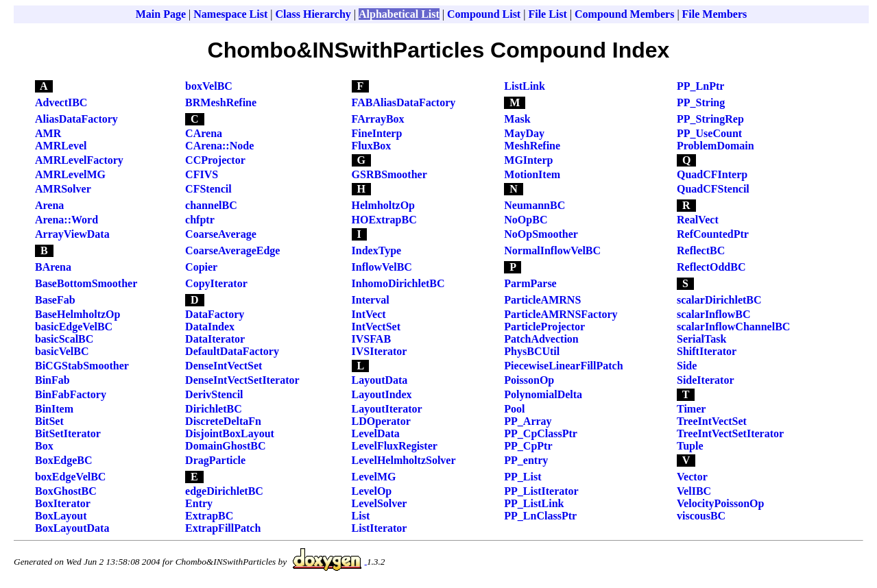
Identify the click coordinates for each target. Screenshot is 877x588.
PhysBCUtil (532, 351)
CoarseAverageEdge (232, 250)
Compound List (484, 14)
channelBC (211, 205)
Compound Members (624, 14)
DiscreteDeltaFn (223, 421)
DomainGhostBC (225, 446)
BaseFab (55, 300)
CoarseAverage (221, 234)
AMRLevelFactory (79, 160)
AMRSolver (63, 189)
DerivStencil (214, 394)
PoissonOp (529, 380)
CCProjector (215, 160)
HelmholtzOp (383, 205)
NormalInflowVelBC (552, 250)
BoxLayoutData (72, 528)
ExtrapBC (209, 516)
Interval (371, 300)
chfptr (200, 220)
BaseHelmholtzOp (77, 314)
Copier (201, 267)
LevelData (376, 433)
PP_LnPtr (700, 86)
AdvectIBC (61, 102)
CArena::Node (219, 146)
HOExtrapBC (384, 220)
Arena (49, 205)
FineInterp (377, 133)
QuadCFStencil (713, 189)
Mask (517, 119)
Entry (199, 503)
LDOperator (381, 421)
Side (687, 366)
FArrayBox (378, 119)
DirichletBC (214, 409)
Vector (692, 477)
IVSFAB (372, 339)
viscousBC (701, 516)
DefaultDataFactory (232, 351)
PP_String (701, 102)
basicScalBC (64, 339)
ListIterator (380, 528)
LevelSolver (380, 503)
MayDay (524, 133)
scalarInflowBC (714, 314)
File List (547, 14)
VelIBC (694, 491)
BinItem (54, 409)
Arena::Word (67, 220)
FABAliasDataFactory (404, 102)
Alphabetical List (399, 14)
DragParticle (215, 460)
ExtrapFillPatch (223, 528)
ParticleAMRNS (542, 300)
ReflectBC (701, 250)
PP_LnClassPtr (540, 516)
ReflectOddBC (711, 267)
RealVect (698, 220)
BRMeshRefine (221, 102)
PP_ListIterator (541, 491)
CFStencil (208, 189)
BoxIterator (63, 503)
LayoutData (380, 380)
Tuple (690, 446)
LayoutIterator (387, 409)
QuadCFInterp (712, 174)
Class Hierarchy (313, 14)
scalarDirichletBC (719, 300)
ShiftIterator (707, 351)
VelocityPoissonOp (720, 503)
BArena (53, 267)
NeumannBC (534, 205)
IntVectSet (376, 327)
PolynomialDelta (543, 394)
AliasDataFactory (76, 119)
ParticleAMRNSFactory (561, 314)
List (361, 516)
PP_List (522, 477)
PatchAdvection (541, 339)
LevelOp (372, 491)
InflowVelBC (382, 267)
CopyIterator (216, 283)
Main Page (161, 14)
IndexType (377, 250)
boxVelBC (209, 86)
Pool (514, 409)
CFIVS (202, 174)
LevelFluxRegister (395, 446)
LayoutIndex (382, 394)
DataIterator (215, 339)
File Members (715, 14)
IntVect (369, 314)
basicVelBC (62, 351)
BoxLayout (61, 516)
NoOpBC (526, 220)
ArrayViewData (72, 234)
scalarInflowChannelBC (733, 327)
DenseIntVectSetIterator (242, 380)
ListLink (525, 86)
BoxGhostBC (66, 491)
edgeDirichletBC (224, 491)
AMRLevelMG (70, 174)
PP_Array (528, 421)
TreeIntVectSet (712, 421)
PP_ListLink (534, 503)
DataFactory (215, 314)
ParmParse (530, 283)
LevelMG (374, 477)
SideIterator (706, 380)
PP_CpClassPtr (541, 433)
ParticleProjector (544, 327)
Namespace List (230, 14)
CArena (204, 133)
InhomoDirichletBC (398, 283)
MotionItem (532, 174)
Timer (691, 409)
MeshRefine (532, 146)
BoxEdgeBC (64, 460)
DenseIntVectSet (224, 366)
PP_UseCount (709, 133)
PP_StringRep (710, 119)
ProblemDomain (716, 146)
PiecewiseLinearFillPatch (563, 366)
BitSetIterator (68, 433)
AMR (48, 133)
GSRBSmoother (389, 174)
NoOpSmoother (541, 234)
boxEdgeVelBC (70, 477)
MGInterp (528, 160)
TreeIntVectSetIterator (730, 433)
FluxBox (372, 146)
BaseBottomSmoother (86, 283)
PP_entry (526, 460)
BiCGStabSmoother (82, 366)
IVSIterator (380, 351)
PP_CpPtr (528, 446)
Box (44, 446)
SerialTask (701, 339)
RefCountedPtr (713, 234)
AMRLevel (61, 146)
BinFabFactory (71, 394)
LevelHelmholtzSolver (404, 460)
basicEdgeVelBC (74, 327)
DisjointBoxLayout (230, 433)
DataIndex (210, 327)
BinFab (52, 380)
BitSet (49, 421)
